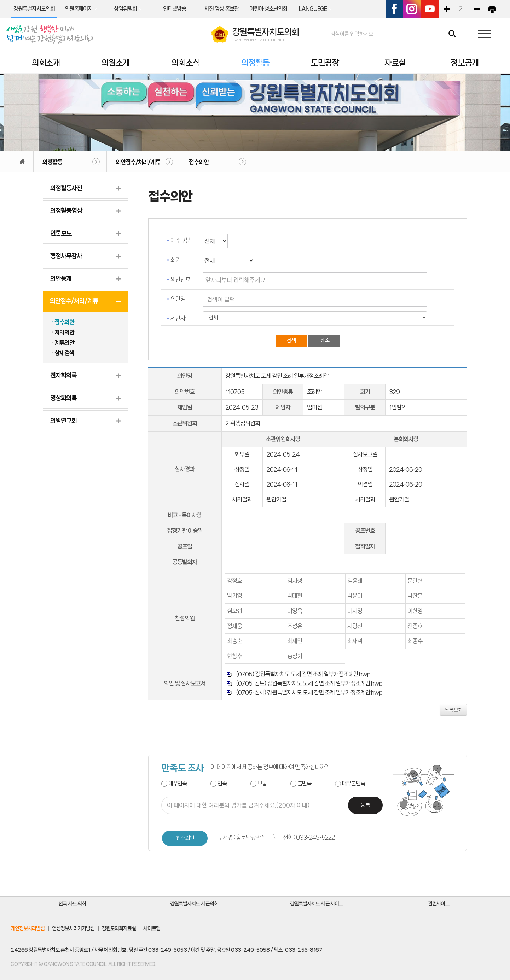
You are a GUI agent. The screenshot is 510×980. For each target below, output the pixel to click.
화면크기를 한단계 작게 (477, 9)
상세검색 (64, 353)
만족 (222, 783)
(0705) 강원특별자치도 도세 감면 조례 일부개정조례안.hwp (302, 674)
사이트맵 (152, 928)
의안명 (178, 299)
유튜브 (430, 9)
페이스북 (394, 9)
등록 (365, 805)
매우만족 (178, 783)
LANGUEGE (313, 9)
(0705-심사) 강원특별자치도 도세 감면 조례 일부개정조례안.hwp (308, 692)
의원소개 (116, 63)
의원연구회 (63, 421)
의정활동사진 (66, 188)
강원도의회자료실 (119, 928)
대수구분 (180, 240)
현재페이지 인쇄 (492, 9)
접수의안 (199, 162)
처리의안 (64, 332)
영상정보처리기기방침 (73, 928)
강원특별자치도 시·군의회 (194, 904)
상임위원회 (125, 9)
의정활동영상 (66, 211)
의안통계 (61, 278)
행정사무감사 (66, 256)
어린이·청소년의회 (268, 9)
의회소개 (46, 63)
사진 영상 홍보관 (222, 9)
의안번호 (180, 279)
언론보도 (61, 233)
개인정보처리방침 (28, 928)
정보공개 (465, 63)
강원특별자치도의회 (34, 9)
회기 (175, 260)
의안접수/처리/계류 (138, 162)
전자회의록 (63, 375)
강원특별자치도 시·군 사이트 (317, 904)
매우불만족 (353, 783)
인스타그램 (412, 9)
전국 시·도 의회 (72, 904)
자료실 (395, 63)
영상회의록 (63, 398)
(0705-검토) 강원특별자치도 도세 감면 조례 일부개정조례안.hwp (308, 683)
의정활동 (255, 63)
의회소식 (186, 63)
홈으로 (22, 162)
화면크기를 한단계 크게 (446, 9)
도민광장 (325, 63)
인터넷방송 (175, 9)
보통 (262, 783)
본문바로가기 (0, 0)
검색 (455, 34)
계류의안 (64, 342)
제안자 (178, 318)
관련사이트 (439, 904)
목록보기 (453, 710)
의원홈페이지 (79, 9)
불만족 (304, 783)
